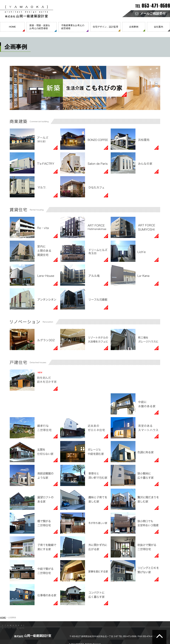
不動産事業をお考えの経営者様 (73, 27)
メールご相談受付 (150, 14)
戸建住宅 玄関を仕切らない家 (34, 452)
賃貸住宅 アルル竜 (84, 275)
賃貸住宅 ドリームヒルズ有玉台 (84, 251)
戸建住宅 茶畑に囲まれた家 (84, 404)
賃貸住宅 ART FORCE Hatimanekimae (84, 227)
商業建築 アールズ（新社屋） (34, 139)
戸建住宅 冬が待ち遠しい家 (84, 523)
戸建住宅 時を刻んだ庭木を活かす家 (34, 380)
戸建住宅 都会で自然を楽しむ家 (34, 404)
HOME (12, 27)
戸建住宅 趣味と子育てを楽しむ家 (84, 499)
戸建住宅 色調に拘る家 (135, 452)
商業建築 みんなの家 (135, 163)
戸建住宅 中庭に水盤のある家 (135, 404)
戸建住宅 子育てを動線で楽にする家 (34, 547)
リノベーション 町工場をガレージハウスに (135, 339)
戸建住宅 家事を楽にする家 (84, 571)
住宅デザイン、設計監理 (105, 27)
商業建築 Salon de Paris (84, 163)
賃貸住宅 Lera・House (34, 275)
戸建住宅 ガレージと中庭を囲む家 (84, 452)
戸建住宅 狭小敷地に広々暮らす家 (135, 475)
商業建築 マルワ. (34, 187)
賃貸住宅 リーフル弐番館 (84, 299)
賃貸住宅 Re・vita (34, 227)
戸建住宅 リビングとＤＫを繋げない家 (135, 571)
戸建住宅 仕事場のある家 (34, 595)
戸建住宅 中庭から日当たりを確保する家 (135, 380)
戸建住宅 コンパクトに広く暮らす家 (84, 595)
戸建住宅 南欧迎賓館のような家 (34, 475)
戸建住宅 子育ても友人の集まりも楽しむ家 (84, 380)
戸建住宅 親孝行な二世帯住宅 (34, 428)
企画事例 (134, 27)
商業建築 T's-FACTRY (34, 163)
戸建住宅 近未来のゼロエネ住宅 (84, 428)
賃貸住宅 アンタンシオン (34, 299)
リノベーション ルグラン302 (34, 339)
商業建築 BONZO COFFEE (84, 139)
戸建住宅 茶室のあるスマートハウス (135, 428)
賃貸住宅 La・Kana (135, 275)
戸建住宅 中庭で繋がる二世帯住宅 (34, 571)
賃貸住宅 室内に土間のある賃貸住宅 (34, 251)
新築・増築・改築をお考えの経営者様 (40, 27)
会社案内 (158, 27)
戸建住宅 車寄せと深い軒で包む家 (84, 475)
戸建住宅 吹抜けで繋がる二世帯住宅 (135, 547)
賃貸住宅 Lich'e (135, 251)
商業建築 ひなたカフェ (84, 187)
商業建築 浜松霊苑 (135, 139)
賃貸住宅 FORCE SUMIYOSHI (135, 227)
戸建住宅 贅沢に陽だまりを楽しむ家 (135, 499)
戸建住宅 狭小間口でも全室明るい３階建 (135, 523)
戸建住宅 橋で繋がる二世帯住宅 (34, 523)
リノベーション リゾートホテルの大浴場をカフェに (84, 339)
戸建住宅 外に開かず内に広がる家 (84, 547)
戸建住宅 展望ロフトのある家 (34, 499)
